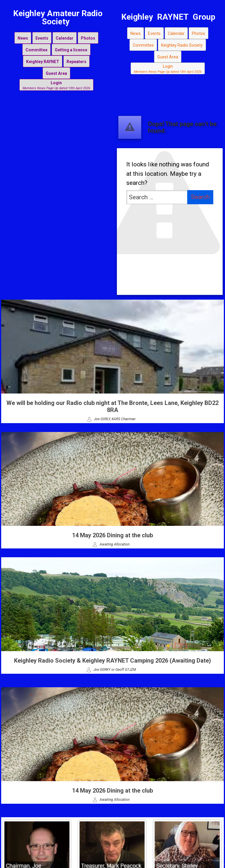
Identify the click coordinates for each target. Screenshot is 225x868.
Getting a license (71, 50)
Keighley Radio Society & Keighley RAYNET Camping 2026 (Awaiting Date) (112, 661)
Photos (88, 38)
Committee (36, 50)
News (23, 38)
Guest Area (56, 73)
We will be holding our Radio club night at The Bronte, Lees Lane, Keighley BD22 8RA (112, 406)
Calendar (65, 38)
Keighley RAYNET (43, 62)
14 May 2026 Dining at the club (112, 535)
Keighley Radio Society (182, 45)
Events (42, 38)
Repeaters (76, 62)
